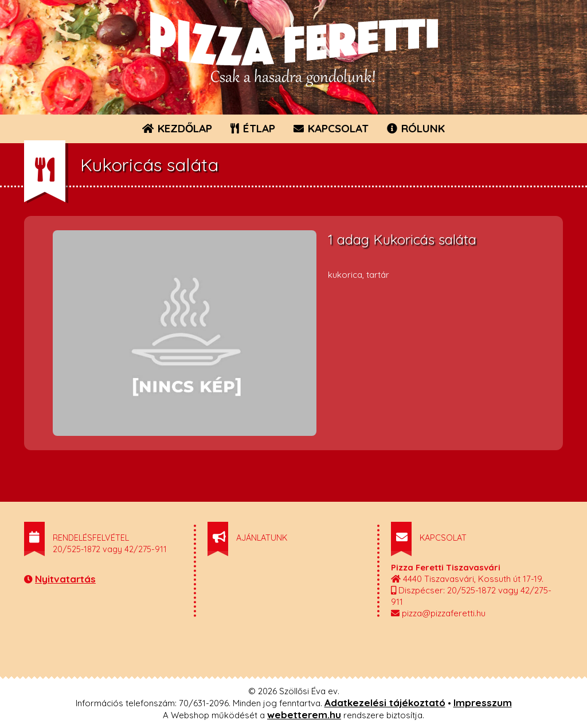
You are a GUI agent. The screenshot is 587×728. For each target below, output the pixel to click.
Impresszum (483, 703)
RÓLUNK (416, 128)
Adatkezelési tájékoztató (385, 703)
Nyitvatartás (65, 579)
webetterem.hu (304, 715)
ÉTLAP (253, 128)
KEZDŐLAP (177, 128)
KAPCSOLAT (331, 128)
